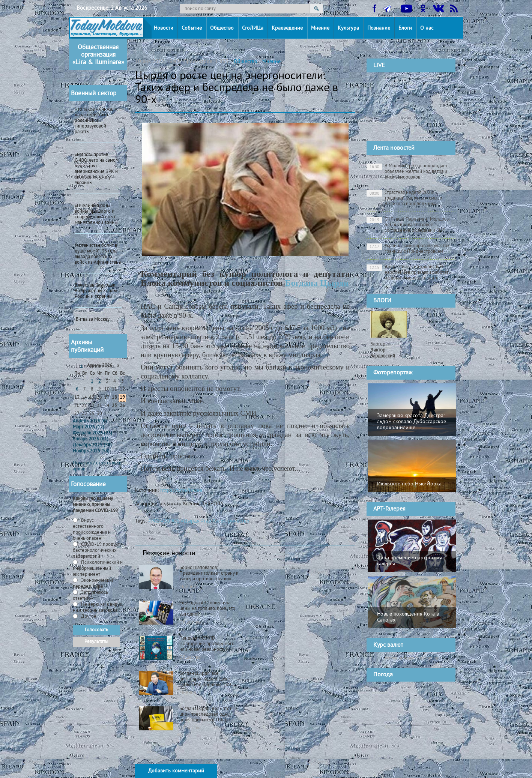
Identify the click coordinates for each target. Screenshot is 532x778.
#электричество (231, 521)
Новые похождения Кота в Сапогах (408, 617)
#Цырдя (190, 521)
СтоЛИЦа (253, 28)
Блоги (405, 28)
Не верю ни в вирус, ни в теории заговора (98, 608)
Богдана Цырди (317, 283)
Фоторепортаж (393, 373)
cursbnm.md (428, 658)
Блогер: (383, 350)
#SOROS (170, 521)
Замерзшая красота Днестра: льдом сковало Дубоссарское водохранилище (412, 422)
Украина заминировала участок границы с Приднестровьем (408, 249)
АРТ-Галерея (389, 509)
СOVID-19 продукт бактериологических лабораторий (96, 551)
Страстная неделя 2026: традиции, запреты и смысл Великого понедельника (404, 198)
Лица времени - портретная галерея (410, 561)
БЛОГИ (382, 301)
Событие (192, 28)
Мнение (320, 28)
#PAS (154, 521)
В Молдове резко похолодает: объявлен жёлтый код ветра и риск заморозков (408, 172)
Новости (164, 28)
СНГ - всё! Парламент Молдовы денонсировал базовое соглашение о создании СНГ (408, 225)
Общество (222, 28)
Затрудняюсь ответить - (90, 596)
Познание (379, 28)
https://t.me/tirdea (181, 490)
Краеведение (287, 28)
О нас (427, 28)
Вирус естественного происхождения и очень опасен (92, 530)
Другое (88, 617)
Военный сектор (94, 94)
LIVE (379, 66)
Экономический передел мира (94, 584)
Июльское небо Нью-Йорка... (411, 484)
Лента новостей (394, 148)
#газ (206, 521)
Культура (348, 28)
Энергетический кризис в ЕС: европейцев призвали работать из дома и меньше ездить (409, 273)
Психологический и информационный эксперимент (98, 569)
